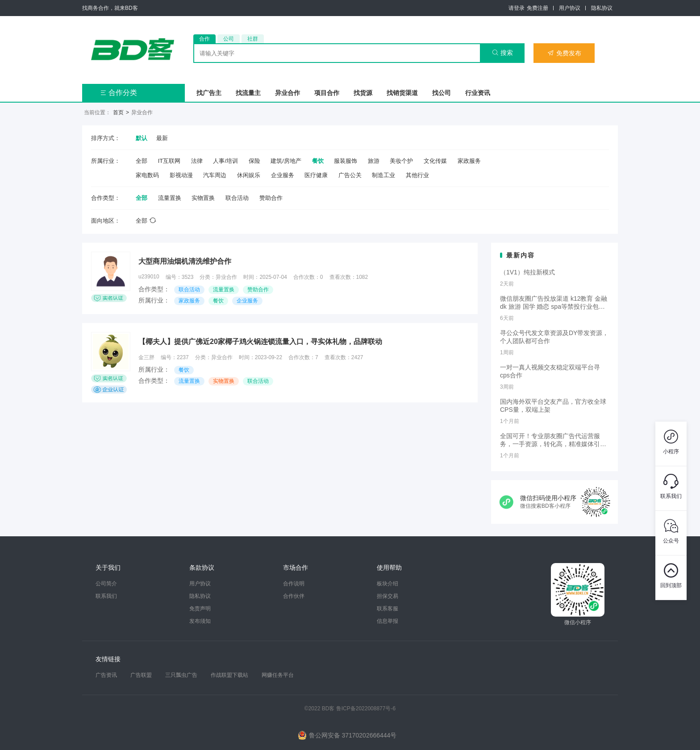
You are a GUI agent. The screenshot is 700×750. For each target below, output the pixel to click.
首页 (118, 112)
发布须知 (200, 621)
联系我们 (106, 596)
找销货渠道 (402, 93)
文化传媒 (435, 161)
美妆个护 (401, 161)
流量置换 (170, 198)
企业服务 (283, 175)
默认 (142, 138)
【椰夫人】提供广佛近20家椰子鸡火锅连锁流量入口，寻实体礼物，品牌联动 (260, 342)
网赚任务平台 (278, 675)
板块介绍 (387, 584)
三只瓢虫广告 (181, 675)
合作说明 (294, 584)
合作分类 (119, 93)
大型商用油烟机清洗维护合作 (185, 261)
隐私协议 (602, 8)
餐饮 (318, 161)
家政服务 (469, 161)
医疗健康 (316, 175)
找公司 (442, 93)
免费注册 (537, 8)
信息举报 (387, 621)
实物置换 (203, 198)
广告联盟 (141, 675)
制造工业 (383, 175)
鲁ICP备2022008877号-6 (366, 709)
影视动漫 (181, 175)
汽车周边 (215, 175)
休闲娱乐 (249, 175)
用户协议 (570, 8)
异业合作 (287, 93)
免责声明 (200, 609)
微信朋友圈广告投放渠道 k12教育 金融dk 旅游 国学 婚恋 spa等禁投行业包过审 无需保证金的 (554, 303)
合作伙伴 (294, 596)
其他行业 (417, 175)
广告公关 (350, 175)
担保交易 (387, 596)
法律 (197, 161)
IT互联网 (169, 161)
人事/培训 (225, 161)
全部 (142, 161)
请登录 (517, 8)
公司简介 (106, 584)
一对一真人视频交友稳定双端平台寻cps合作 (550, 371)
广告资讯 (106, 675)
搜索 (502, 53)
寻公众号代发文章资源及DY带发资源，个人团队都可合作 (554, 337)
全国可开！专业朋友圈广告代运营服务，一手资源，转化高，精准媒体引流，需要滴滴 (550, 440)
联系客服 (387, 609)
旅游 (374, 161)
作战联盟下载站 (229, 675)
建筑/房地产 (286, 161)
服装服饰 (346, 161)
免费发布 (564, 53)
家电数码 (147, 175)
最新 (162, 138)
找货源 (363, 93)
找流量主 (248, 93)
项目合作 (327, 93)
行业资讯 (478, 93)
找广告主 (209, 93)
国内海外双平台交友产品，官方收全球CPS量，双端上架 (553, 406)
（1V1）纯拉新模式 (527, 272)
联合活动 (237, 198)
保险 (254, 161)
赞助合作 (271, 198)
